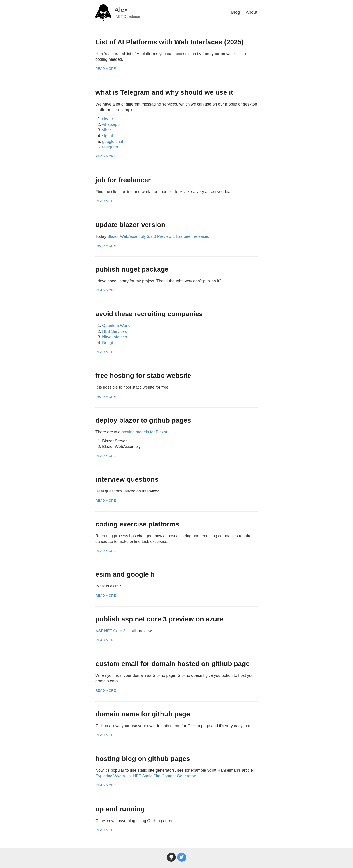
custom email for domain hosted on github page (173, 664)
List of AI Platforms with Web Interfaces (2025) (170, 42)
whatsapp (111, 124)
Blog (236, 12)
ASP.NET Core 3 (110, 631)
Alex (121, 10)
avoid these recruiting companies (149, 314)
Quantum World (116, 326)
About (252, 12)
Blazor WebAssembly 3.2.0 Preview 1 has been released (158, 236)
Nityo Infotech (115, 337)
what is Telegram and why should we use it (164, 92)
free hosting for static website (143, 375)
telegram (110, 147)
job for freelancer (123, 180)
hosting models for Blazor (144, 432)
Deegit (108, 343)
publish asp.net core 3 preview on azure (160, 619)
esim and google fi (125, 574)
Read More (106, 69)
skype (107, 119)
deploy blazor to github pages (143, 420)
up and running (120, 809)
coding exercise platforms (137, 524)
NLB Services (114, 331)
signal (107, 136)
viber (107, 130)
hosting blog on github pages (143, 759)
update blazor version (130, 225)
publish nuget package (132, 269)
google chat (113, 142)
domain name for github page (143, 714)
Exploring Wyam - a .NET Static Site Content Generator (145, 776)
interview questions (127, 479)
